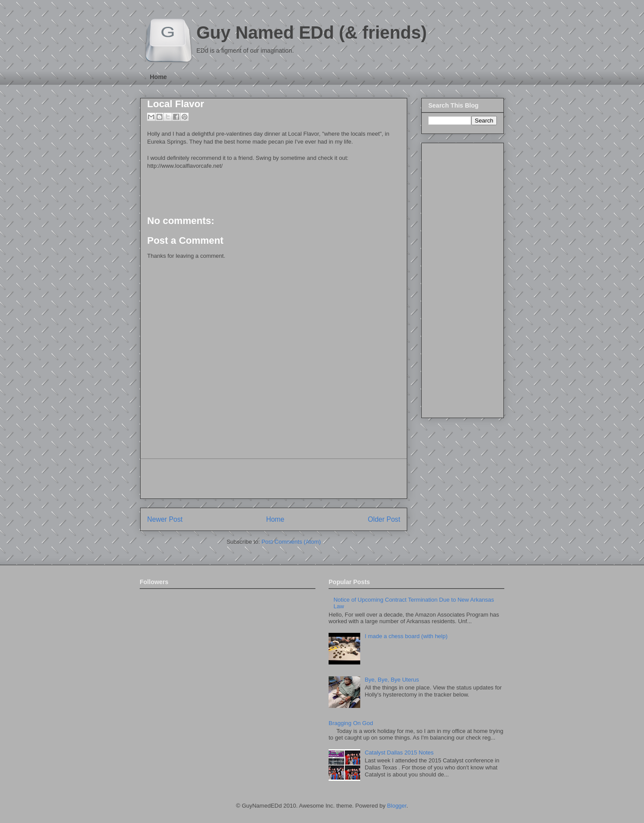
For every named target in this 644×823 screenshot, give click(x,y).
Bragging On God (351, 723)
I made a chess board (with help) (406, 636)
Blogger (397, 806)
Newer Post (165, 519)
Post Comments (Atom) (291, 542)
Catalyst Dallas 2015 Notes (399, 753)
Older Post (384, 519)
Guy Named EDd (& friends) (312, 32)
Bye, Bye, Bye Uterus (392, 680)
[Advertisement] (274, 479)
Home (158, 77)
